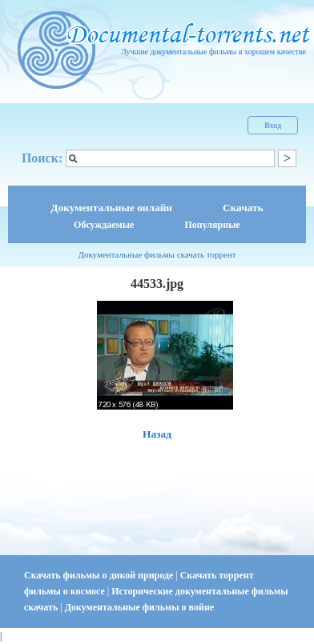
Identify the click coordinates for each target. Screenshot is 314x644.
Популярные (212, 225)
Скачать (243, 208)
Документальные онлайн (111, 208)
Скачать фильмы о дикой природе (100, 575)
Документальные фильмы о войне (139, 607)
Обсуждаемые (104, 225)
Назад (157, 434)
